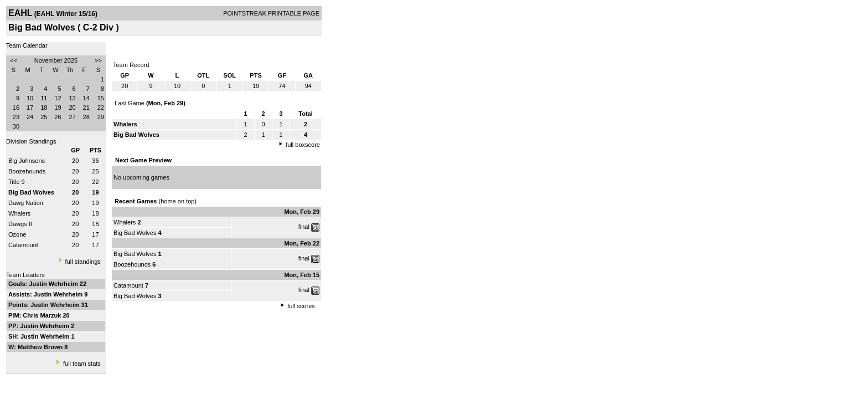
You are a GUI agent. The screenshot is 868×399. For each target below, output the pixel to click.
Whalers (19, 213)
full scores (301, 306)
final (304, 227)
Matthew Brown (41, 347)
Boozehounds (27, 171)
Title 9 (17, 182)
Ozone (17, 234)
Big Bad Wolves (135, 233)
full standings (83, 262)
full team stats (82, 364)
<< (14, 60)
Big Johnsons (27, 161)
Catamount (23, 245)
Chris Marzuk (43, 315)
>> (98, 60)
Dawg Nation (26, 203)
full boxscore (303, 145)
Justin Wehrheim (54, 284)
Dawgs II (20, 224)
